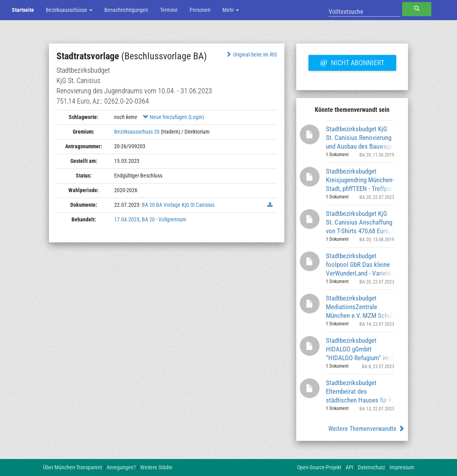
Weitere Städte (156, 467)
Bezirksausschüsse (69, 10)
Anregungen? (121, 467)
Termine (169, 10)
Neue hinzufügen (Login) (173, 117)
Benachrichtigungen (126, 10)
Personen (200, 10)
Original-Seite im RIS (251, 55)
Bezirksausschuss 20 (137, 132)
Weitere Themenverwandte (366, 429)
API (350, 467)
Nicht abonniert (352, 62)
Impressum (402, 467)
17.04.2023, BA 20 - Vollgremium (150, 219)
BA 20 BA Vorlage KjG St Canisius (178, 205)
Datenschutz (371, 467)
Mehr (231, 10)
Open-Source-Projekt (319, 467)
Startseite (23, 10)
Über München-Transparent (73, 467)
